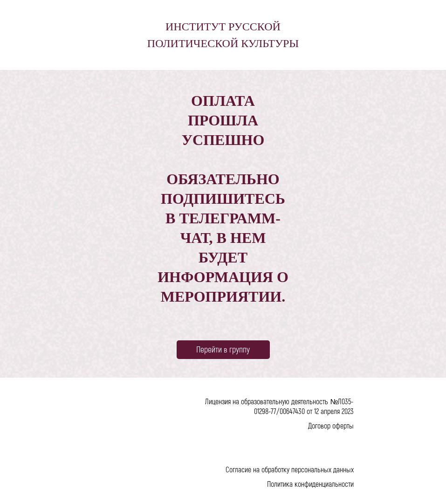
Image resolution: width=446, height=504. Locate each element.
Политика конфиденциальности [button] (310, 484)
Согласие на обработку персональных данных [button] (290, 469)
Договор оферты (331, 425)
